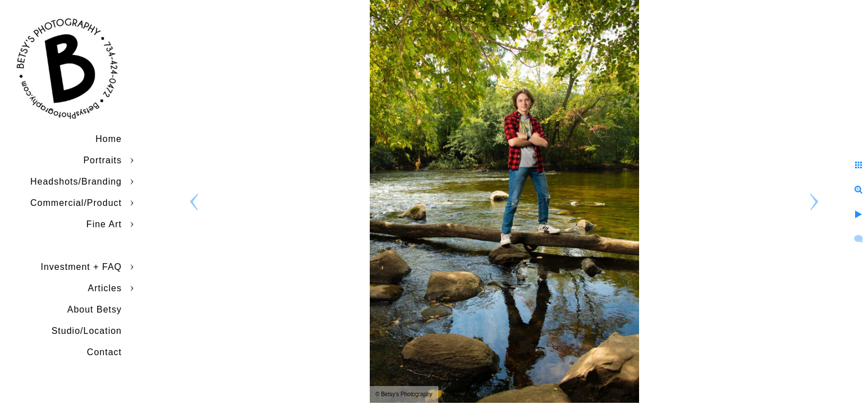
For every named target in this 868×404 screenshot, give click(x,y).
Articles (105, 288)
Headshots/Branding (76, 182)
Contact (104, 352)
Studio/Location (87, 331)
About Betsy (95, 309)
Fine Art (104, 224)
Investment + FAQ (82, 267)
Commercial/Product (76, 203)
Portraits (102, 160)
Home (109, 139)
